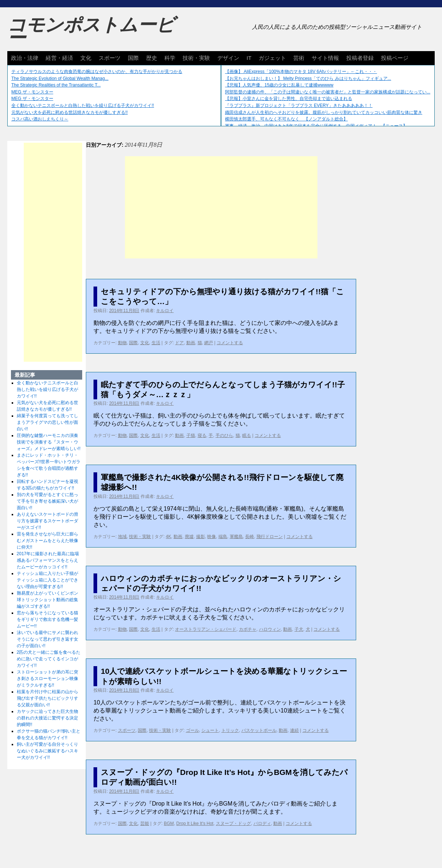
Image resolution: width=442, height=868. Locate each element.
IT (249, 58)
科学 (170, 58)
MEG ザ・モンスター (32, 92)
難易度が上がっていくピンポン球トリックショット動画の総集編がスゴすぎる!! (47, 600)
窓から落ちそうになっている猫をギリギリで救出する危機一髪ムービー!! (47, 619)
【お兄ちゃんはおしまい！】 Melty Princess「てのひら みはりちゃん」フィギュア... (308, 78)
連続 (294, 730)
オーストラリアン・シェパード (206, 629)
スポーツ (110, 58)
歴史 (152, 58)
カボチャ (248, 629)
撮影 (201, 537)
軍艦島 (236, 537)
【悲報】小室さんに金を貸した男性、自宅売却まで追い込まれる (289, 99)
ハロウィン (270, 629)
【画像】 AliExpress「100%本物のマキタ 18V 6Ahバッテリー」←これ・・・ (301, 72)
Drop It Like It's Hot (195, 823)
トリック (230, 730)
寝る (202, 435)
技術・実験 (196, 58)
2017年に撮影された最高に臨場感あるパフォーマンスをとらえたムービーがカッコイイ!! (48, 560)
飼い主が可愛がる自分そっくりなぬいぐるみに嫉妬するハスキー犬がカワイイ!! (47, 751)
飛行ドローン (270, 537)
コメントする (230, 343)
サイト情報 (325, 58)
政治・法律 (25, 58)
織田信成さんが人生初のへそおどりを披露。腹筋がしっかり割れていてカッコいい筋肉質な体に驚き (324, 112)
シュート (210, 730)
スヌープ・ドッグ (233, 823)
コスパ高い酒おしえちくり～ (40, 119)
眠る (247, 435)
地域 (122, 537)
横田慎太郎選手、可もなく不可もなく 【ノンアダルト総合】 (286, 119)
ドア (179, 343)
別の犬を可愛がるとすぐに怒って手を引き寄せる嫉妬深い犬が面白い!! (47, 501)
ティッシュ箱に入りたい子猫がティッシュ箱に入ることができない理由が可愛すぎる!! (47, 580)
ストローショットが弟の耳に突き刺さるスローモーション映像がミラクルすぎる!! (47, 679)
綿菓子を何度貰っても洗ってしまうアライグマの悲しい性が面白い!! (47, 422)
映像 (212, 537)
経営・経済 (59, 58)
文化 (86, 58)
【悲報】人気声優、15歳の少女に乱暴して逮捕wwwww (279, 85)
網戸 (209, 343)
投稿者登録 (360, 58)
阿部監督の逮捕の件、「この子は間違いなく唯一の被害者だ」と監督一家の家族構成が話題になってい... (328, 92)
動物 (122, 343)
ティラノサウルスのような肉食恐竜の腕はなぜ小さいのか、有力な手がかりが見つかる (97, 72)
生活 (156, 343)
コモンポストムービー (91, 31)
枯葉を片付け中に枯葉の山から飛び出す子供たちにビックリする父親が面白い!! (47, 698)
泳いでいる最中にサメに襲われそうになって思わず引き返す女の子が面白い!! (47, 639)
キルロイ (165, 311)
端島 (223, 537)
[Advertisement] (221, 207)
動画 (191, 343)
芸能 (145, 823)
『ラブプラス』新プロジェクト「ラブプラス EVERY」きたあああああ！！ (299, 105)
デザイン (228, 58)
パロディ (262, 823)
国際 (133, 58)
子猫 (191, 435)
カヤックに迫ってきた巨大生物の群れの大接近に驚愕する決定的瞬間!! (47, 718)
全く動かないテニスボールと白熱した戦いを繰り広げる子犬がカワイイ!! (83, 105)
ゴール (193, 730)
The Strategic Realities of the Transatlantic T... (56, 85)
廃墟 (189, 537)
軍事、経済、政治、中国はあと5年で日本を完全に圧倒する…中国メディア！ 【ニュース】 (316, 126)
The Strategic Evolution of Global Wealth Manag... (60, 78)
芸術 (299, 58)
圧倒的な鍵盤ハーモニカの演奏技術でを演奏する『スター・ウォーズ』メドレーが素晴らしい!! (49, 442)
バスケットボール (259, 730)
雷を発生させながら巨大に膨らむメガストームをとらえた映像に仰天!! (47, 541)
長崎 (249, 537)
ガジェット (272, 58)
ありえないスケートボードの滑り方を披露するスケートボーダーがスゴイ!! (47, 521)
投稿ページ (395, 58)
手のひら (224, 435)
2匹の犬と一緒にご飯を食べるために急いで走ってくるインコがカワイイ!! (49, 659)
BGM (169, 823)
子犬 (299, 629)
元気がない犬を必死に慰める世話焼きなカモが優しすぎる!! (70, 112)
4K (169, 537)
